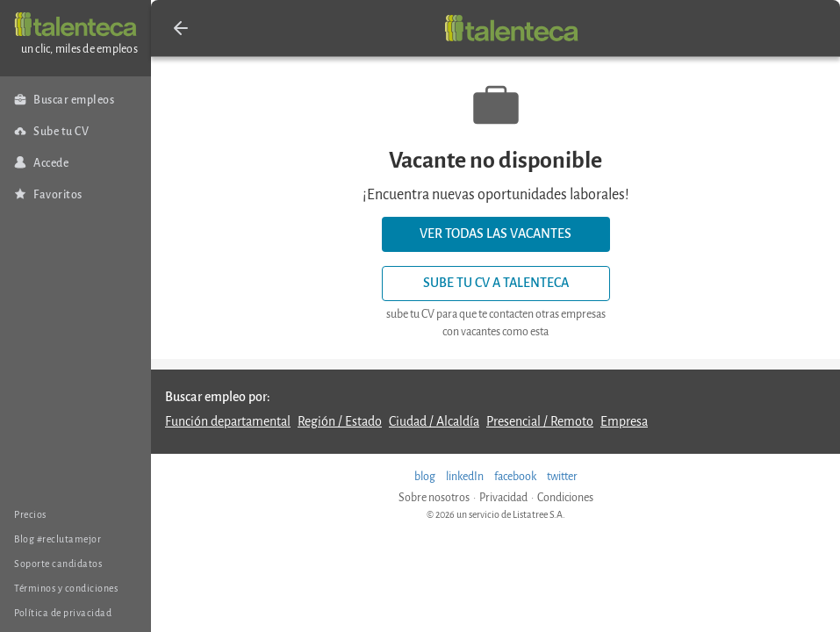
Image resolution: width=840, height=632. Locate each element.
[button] (181, 28)
